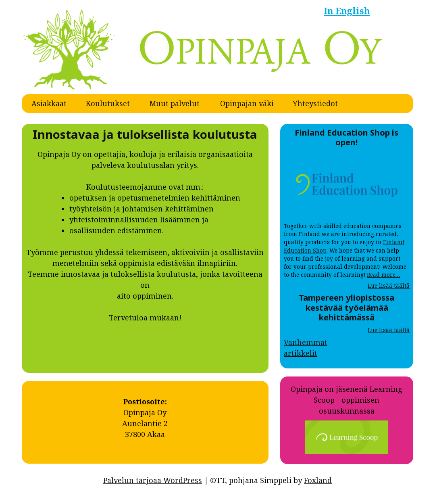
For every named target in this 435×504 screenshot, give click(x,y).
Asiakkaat (49, 103)
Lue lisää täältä (389, 286)
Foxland (318, 480)
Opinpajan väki (247, 103)
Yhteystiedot (315, 103)
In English (347, 11)
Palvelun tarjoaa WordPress (153, 480)
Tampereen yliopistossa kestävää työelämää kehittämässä (347, 307)
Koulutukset (108, 103)
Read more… (383, 275)
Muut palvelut (174, 103)
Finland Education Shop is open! (347, 137)
